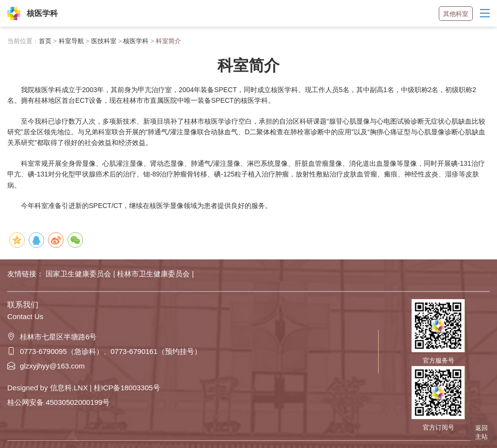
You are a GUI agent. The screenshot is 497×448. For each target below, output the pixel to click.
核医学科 (136, 41)
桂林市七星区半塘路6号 (52, 337)
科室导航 (71, 41)
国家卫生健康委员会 (79, 274)
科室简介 (168, 41)
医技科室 (104, 41)
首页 (45, 41)
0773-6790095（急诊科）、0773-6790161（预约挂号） (104, 351)
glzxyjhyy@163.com (46, 366)
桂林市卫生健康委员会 (154, 274)
